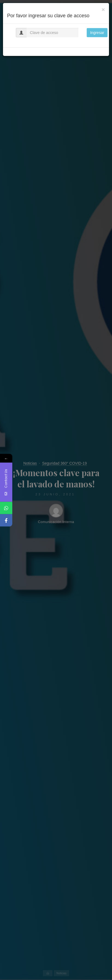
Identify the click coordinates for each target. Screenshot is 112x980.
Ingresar (97, 33)
